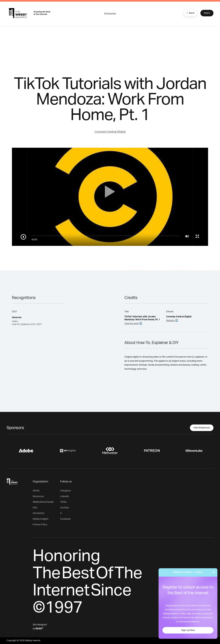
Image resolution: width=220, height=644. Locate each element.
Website (170, 321)
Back (190, 13)
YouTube (64, 508)
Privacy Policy (40, 525)
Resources (38, 496)
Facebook (65, 519)
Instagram (65, 491)
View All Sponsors (202, 428)
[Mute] (187, 236)
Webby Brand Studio (43, 502)
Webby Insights (41, 519)
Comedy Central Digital (110, 132)
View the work (131, 324)
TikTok (63, 502)
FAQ (35, 508)
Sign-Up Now (188, 630)
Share (207, 13)
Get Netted (38, 513)
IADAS (36, 491)
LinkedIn (65, 496)
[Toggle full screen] (197, 236)
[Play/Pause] (23, 237)
